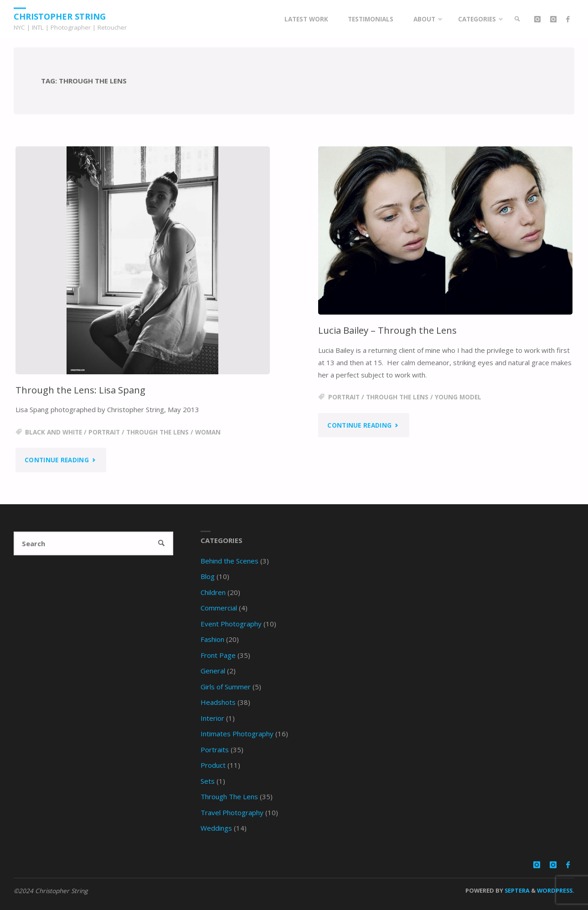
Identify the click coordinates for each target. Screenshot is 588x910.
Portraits (215, 750)
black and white (54, 432)
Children (213, 592)
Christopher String (60, 16)
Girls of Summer (226, 687)
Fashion (212, 639)
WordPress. (556, 890)
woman (208, 432)
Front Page (218, 655)
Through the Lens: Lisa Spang (80, 390)
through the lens (157, 432)
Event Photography (231, 624)
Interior (212, 718)
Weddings (216, 828)
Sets (208, 781)
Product (213, 765)
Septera (516, 890)
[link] (517, 19)
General (213, 671)
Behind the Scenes (230, 561)
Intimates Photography (237, 734)
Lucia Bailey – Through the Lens (387, 330)
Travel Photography (232, 812)
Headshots (218, 702)
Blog (208, 576)
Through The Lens (229, 796)
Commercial (219, 608)
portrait (104, 432)
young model (458, 397)
